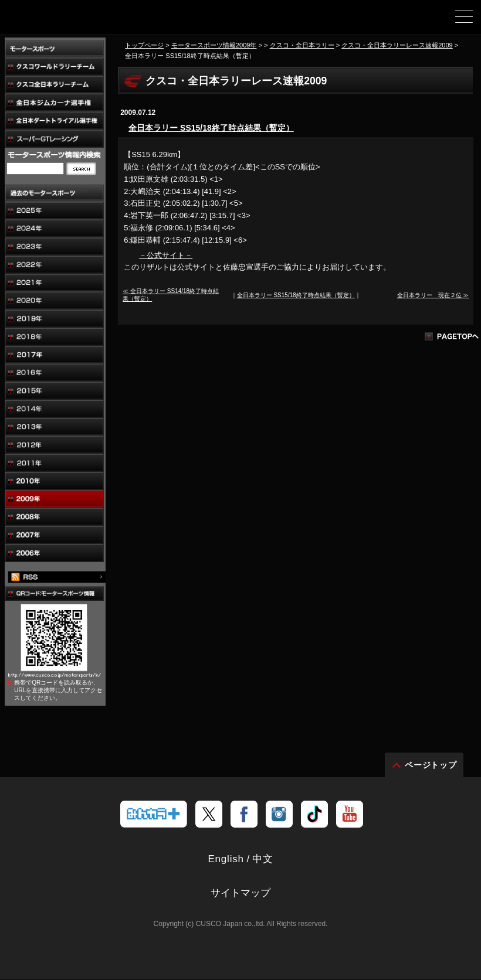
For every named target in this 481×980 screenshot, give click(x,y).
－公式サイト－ (166, 255)
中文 (263, 860)
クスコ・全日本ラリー (302, 45)
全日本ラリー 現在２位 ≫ (433, 295)
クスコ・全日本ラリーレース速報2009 (397, 45)
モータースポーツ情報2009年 (214, 45)
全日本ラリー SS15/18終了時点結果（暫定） (211, 128)
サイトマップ (240, 894)
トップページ (144, 45)
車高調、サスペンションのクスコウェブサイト (69, 21)
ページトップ (431, 765)
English (226, 860)
